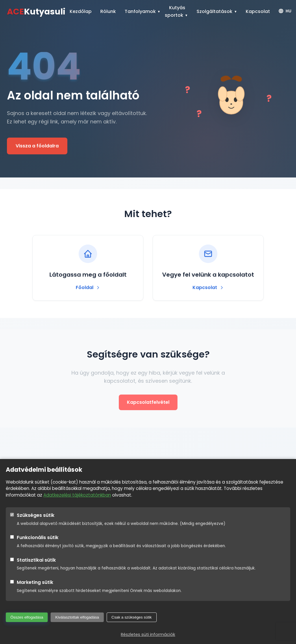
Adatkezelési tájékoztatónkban (77, 495)
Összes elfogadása (27, 617)
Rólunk (108, 11)
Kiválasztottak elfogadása (77, 617)
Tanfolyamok (140, 11)
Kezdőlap (81, 11)
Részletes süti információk (148, 634)
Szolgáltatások (214, 11)
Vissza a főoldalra (37, 146)
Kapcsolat (258, 11)
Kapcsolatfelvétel (148, 402)
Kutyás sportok (175, 11)
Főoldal (88, 287)
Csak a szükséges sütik (132, 617)
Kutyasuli (36, 12)
